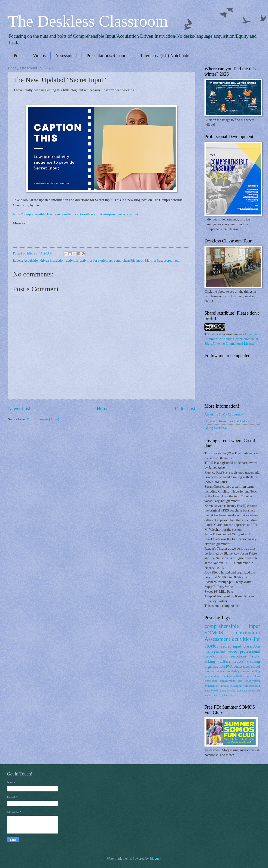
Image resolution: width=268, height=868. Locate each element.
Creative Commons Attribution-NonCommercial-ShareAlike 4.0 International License (232, 339)
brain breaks (211, 691)
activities (72, 260)
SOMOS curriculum (232, 632)
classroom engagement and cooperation (232, 681)
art (110, 260)
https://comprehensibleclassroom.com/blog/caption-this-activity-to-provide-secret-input (75, 214)
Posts (18, 56)
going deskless (228, 691)
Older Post (185, 409)
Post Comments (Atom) (43, 419)
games (245, 671)
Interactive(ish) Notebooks (166, 56)
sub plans (253, 676)
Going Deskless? (216, 428)
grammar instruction (249, 691)
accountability (230, 671)
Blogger (155, 859)
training (254, 661)
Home (103, 409)
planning (236, 686)
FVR (229, 666)
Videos (39, 56)
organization (215, 666)
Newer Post (19, 409)
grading (255, 671)
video (233, 651)
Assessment (66, 56)
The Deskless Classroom (88, 21)
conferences (242, 666)
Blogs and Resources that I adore (227, 421)
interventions (229, 695)
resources (239, 656)
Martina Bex (154, 260)
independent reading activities (224, 676)
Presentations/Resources (109, 56)
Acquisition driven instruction (44, 260)
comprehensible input (129, 260)
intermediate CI (213, 695)
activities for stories (94, 260)
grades (225, 686)
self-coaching (252, 686)
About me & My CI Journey (224, 414)
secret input (172, 260)
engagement (212, 686)
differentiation (231, 661)
